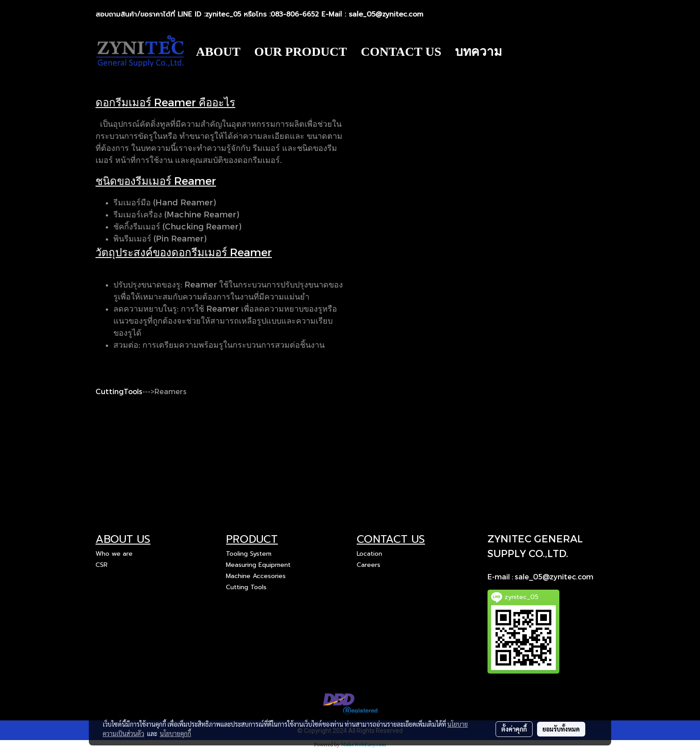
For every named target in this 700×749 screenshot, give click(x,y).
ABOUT (218, 52)
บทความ (478, 52)
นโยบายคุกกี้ (175, 733)
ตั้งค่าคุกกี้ (514, 729)
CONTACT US (401, 52)
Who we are (114, 554)
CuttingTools (119, 391)
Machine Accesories (256, 576)
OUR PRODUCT (301, 52)
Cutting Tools (246, 587)
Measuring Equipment (258, 565)
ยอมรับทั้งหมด (561, 729)
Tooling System (249, 554)
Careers (369, 565)
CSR (102, 565)
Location (369, 554)
